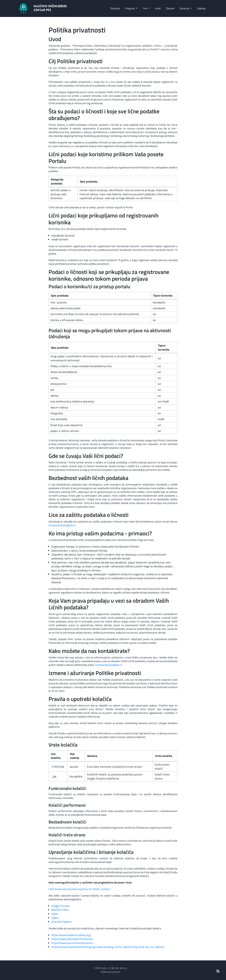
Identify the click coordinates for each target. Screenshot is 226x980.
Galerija (201, 8)
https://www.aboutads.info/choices (72, 939)
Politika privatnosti (110, 972)
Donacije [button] (185, 8)
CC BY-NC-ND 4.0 (118, 968)
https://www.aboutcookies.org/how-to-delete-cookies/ (79, 889)
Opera (55, 918)
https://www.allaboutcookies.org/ (71, 935)
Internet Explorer (62, 922)
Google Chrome (60, 906)
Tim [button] (145, 8)
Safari (55, 914)
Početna (115, 8)
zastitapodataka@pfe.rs (62, 525)
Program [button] (130, 8)
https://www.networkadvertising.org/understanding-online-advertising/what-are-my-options (108, 947)
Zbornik (170, 8)
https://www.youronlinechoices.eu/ (72, 943)
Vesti (158, 8)
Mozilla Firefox (60, 910)
